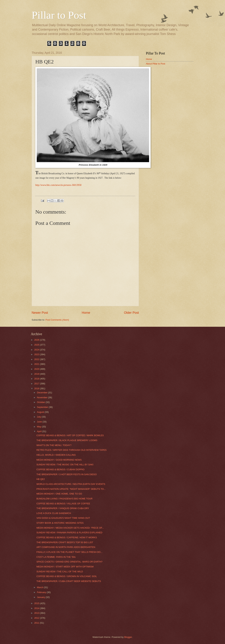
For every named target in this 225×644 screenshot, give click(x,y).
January (41, 597)
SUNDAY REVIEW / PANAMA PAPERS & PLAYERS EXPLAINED (69, 533)
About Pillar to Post (156, 64)
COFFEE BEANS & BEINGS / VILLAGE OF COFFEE (63, 504)
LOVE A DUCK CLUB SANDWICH (54, 513)
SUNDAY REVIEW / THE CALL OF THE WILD (60, 572)
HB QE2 (41, 479)
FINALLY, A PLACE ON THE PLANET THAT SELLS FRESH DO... (69, 552)
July (39, 417)
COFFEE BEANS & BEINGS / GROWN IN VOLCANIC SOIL (67, 576)
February (42, 592)
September (43, 407)
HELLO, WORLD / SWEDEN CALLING (56, 455)
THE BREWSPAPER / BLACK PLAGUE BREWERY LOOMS (67, 440)
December (42, 393)
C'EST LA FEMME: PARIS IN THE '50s (56, 557)
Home (86, 313)
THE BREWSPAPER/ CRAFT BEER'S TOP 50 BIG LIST (65, 542)
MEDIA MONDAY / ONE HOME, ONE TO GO (59, 494)
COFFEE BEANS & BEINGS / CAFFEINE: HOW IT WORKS (67, 537)
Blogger (128, 637)
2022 (37, 359)
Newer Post (40, 313)
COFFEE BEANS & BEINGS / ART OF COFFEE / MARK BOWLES (70, 435)
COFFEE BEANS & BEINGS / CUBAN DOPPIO (60, 469)
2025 (37, 345)
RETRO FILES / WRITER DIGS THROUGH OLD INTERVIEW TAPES (71, 450)
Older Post (131, 313)
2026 (37, 340)
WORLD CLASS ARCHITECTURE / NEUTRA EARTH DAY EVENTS (71, 484)
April (39, 431)
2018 (37, 379)
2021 (37, 364)
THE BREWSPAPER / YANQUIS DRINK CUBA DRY (63, 508)
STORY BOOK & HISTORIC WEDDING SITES (60, 523)
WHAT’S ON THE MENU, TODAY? (54, 445)
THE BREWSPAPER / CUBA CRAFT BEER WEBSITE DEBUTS (69, 581)
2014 (37, 608)
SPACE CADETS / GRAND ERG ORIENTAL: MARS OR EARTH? (69, 562)
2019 (37, 374)
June (40, 422)
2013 (37, 613)
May (39, 427)
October (41, 402)
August (41, 412)
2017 (37, 384)
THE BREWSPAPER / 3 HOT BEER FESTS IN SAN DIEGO (67, 474)
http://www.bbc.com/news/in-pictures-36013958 (58, 185)
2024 (37, 350)
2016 (37, 388)
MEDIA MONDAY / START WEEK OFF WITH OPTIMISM (65, 567)
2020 (37, 369)
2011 (37, 623)
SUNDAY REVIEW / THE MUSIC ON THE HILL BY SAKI (65, 465)
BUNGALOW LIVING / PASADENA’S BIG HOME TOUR (64, 499)
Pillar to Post (59, 15)
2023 (37, 354)
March (40, 587)
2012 (37, 618)
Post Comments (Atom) (57, 320)
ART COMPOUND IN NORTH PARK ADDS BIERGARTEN (66, 547)
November (42, 397)
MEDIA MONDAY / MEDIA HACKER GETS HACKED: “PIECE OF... (70, 528)
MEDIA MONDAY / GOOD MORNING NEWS (59, 460)
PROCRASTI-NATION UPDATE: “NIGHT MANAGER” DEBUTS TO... (71, 489)
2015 (37, 603)
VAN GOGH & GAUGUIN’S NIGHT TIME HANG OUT (63, 518)
